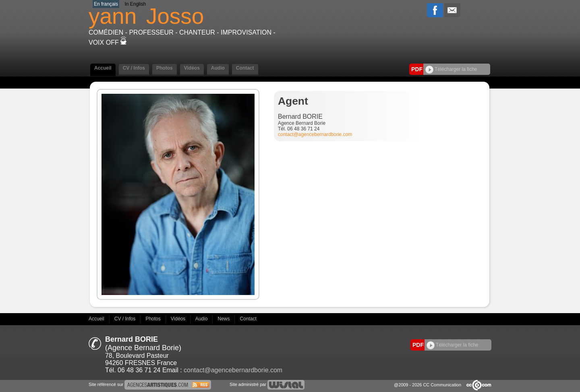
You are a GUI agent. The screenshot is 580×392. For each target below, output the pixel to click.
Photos (165, 68)
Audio (218, 68)
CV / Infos (134, 68)
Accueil (103, 68)
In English (135, 4)
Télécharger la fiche (451, 69)
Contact (245, 68)
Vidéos (192, 68)
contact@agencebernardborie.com (315, 134)
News (224, 319)
